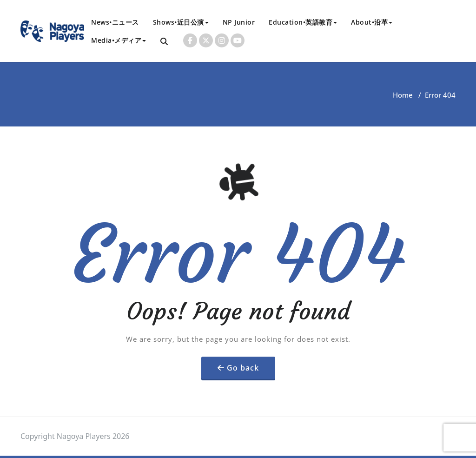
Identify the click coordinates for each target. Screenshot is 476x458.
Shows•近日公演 (181, 22)
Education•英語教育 (303, 22)
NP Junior (239, 22)
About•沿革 (372, 22)
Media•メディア (119, 40)
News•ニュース (115, 22)
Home (403, 95)
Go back (243, 368)
